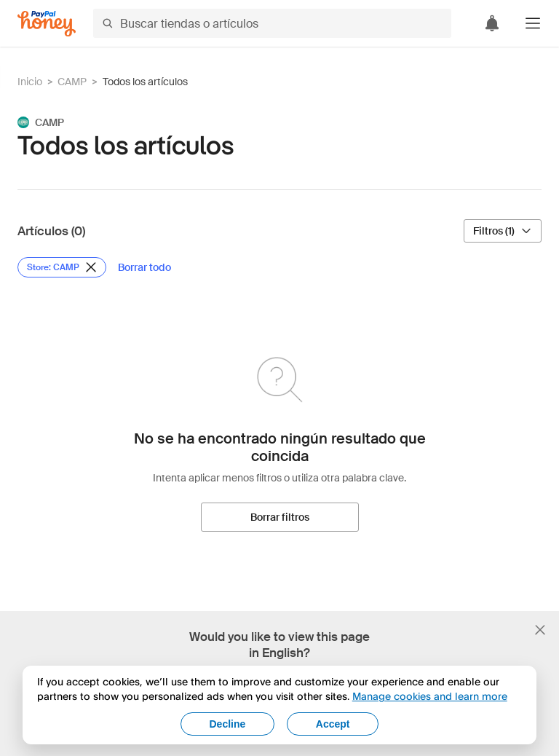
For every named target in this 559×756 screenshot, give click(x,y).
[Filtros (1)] (503, 231)
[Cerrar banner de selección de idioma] (540, 630)
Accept (333, 724)
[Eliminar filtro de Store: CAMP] (62, 267)
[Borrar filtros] (280, 517)
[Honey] (47, 24)
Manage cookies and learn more (430, 696)
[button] (533, 23)
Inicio (30, 82)
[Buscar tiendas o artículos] (272, 23)
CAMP (72, 82)
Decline (228, 724)
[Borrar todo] (144, 267)
